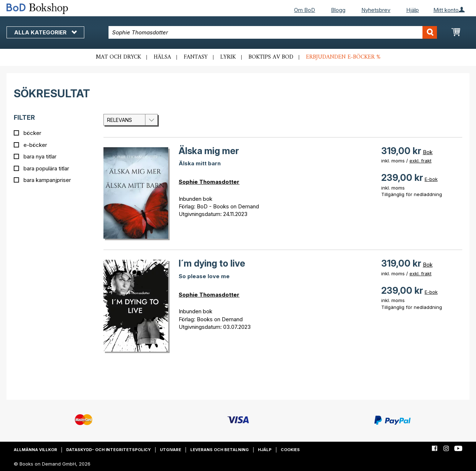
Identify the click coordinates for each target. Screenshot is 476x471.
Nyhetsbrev (376, 10)
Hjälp (413, 10)
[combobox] (273, 32)
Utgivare (171, 450)
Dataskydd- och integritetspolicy (109, 450)
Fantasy (196, 57)
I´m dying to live (212, 263)
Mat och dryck (118, 57)
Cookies (290, 450)
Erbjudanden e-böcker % (343, 57)
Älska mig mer (209, 151)
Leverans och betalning (220, 450)
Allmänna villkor (35, 450)
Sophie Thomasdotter (209, 182)
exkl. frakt (420, 161)
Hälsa (162, 57)
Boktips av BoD (271, 57)
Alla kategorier (45, 32)
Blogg (338, 10)
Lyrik (228, 57)
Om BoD (305, 10)
